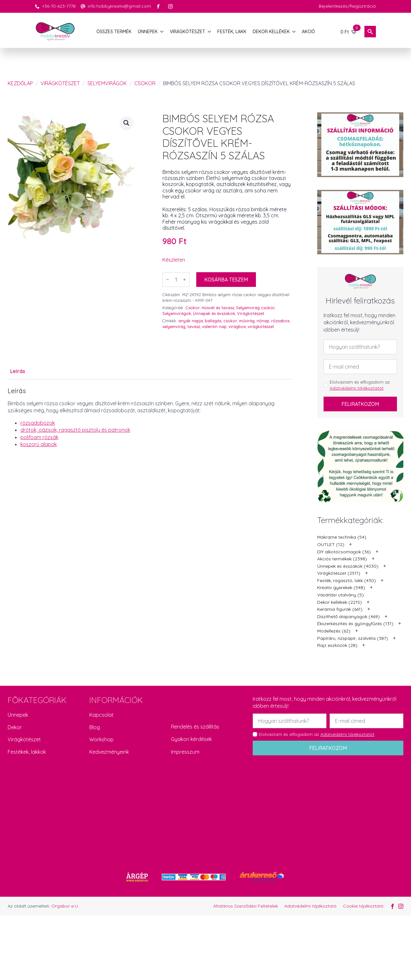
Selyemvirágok (107, 83)
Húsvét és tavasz (218, 308)
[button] (126, 123)
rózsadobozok (38, 423)
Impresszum (185, 752)
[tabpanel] (150, 417)
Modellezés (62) (334, 631)
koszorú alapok (39, 444)
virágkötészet (261, 326)
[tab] (18, 371)
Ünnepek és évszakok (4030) (348, 566)
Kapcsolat (101, 715)
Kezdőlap (20, 83)
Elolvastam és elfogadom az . (360, 385)
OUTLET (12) (331, 544)
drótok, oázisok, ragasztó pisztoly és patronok (75, 430)
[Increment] (184, 280)
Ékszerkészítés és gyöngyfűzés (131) (355, 624)
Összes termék (114, 32)
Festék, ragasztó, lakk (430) (347, 580)
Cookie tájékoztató (363, 906)
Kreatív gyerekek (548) (341, 587)
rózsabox (280, 321)
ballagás (213, 321)
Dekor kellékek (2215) (340, 602)
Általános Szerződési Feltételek (246, 906)
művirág (247, 321)
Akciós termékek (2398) (342, 559)
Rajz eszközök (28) (337, 645)
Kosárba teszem (226, 280)
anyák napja (191, 321)
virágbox (237, 326)
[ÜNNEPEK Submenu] (162, 32)
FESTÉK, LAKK (232, 32)
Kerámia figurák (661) (340, 609)
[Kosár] (349, 32)
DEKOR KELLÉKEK (271, 32)
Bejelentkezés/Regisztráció (347, 6)
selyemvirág (174, 326)
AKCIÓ (308, 32)
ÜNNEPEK (148, 32)
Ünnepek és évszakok (214, 313)
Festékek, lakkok (27, 752)
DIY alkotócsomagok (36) (344, 552)
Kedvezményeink (109, 752)
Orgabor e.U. (65, 906)
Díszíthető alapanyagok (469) (348, 617)
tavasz (194, 326)
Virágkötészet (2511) (339, 573)
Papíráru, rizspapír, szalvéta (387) (353, 638)
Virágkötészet (60, 83)
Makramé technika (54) (342, 537)
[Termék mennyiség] (176, 280)
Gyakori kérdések (191, 739)
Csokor (145, 83)
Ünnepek (18, 715)
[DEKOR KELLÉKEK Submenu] (294, 32)
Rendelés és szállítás (195, 727)
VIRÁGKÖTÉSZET (187, 32)
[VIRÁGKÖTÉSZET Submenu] (210, 32)
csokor (230, 321)
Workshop (101, 739)
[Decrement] (168, 280)
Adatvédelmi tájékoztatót (357, 388)
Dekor (15, 727)
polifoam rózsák (39, 437)
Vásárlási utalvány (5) (340, 595)
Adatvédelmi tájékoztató (310, 906)
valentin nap (214, 326)
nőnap (263, 321)
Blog (95, 727)
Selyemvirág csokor (255, 308)
